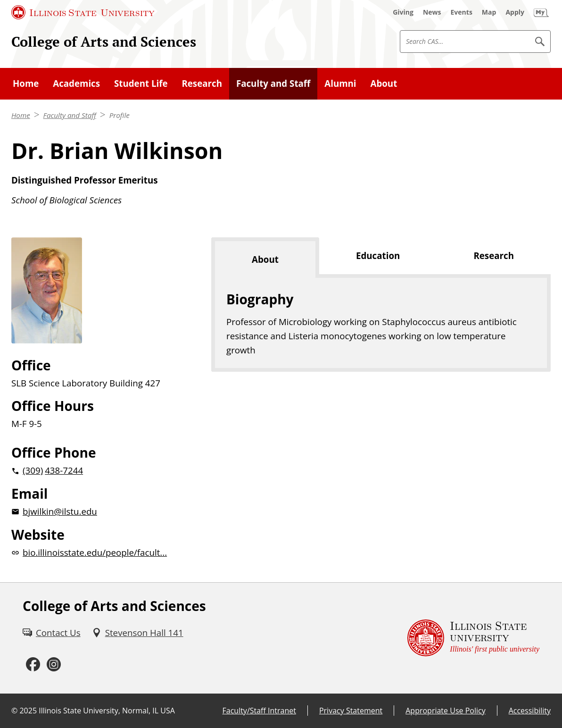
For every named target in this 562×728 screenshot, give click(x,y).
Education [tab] (378, 255)
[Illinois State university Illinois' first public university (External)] (473, 638)
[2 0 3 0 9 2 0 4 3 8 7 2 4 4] (96, 470)
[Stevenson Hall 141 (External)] (138, 633)
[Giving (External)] (403, 12)
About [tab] (265, 259)
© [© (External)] (14, 711)
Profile (120, 115)
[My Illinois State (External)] (541, 12)
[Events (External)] (462, 12)
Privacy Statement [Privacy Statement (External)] (351, 711)
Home (21, 115)
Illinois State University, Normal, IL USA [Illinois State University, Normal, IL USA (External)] (107, 711)
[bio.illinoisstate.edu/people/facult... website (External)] (96, 552)
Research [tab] (494, 255)
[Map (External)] (489, 12)
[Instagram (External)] (54, 665)
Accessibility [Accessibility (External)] (530, 711)
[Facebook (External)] (33, 665)
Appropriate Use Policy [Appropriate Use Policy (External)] (445, 711)
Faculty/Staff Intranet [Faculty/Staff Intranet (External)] (259, 711)
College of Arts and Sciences (104, 42)
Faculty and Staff (70, 115)
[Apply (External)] (515, 12)
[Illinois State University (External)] (83, 12)
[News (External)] (432, 12)
